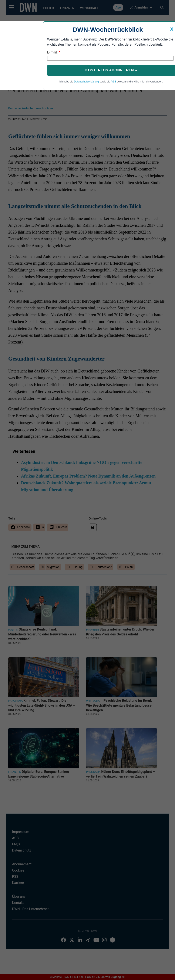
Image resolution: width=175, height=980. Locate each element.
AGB (113, 82)
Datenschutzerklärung (86, 82)
